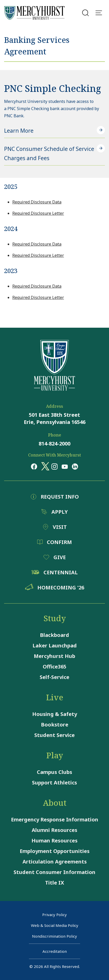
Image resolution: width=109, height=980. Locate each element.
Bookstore (55, 725)
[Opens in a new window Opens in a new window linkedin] (75, 466)
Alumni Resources (54, 830)
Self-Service (54, 677)
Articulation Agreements (55, 862)
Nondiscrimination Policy (54, 936)
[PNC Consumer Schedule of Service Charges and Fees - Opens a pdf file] (54, 154)
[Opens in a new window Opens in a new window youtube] (65, 466)
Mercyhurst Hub (54, 656)
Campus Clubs (54, 772)
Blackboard (54, 635)
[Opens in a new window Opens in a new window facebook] (34, 466)
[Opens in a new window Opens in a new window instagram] (54, 466)
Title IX (54, 883)
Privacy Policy (54, 915)
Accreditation (55, 951)
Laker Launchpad (55, 646)
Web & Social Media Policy (55, 925)
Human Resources (54, 841)
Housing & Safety (55, 714)
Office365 (54, 667)
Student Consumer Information (54, 872)
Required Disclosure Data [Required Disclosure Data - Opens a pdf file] (37, 202)
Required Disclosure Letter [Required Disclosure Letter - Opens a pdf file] (38, 213)
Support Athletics (54, 783)
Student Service (54, 735)
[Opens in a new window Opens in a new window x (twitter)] (44, 466)
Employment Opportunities (55, 851)
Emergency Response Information (55, 819)
